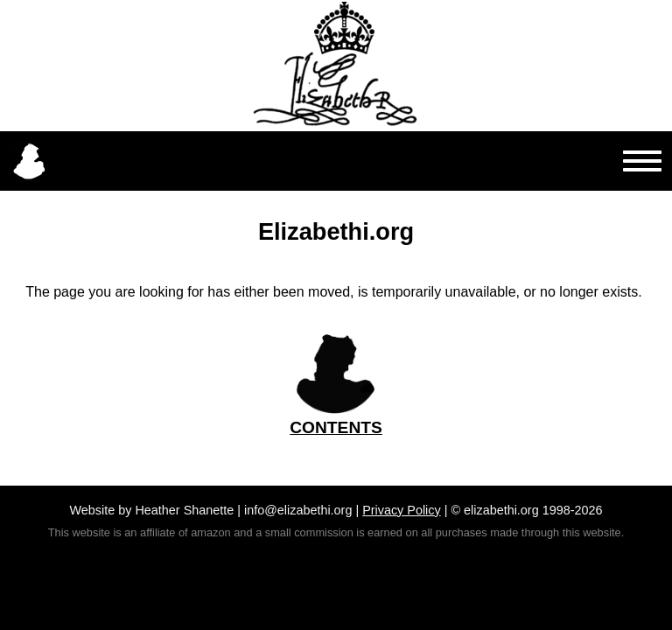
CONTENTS (336, 427)
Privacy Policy (402, 510)
